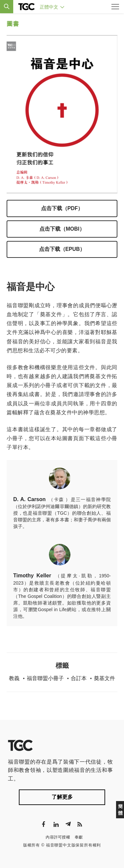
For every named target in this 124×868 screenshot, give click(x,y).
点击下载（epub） (62, 249)
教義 (14, 678)
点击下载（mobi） (62, 229)
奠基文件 (104, 678)
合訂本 (79, 678)
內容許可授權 (58, 837)
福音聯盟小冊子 (45, 678)
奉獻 (79, 837)
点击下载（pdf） (62, 208)
